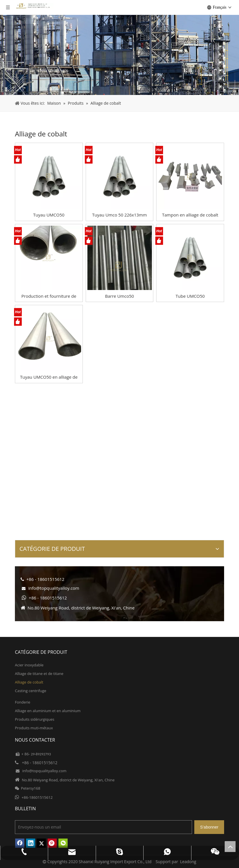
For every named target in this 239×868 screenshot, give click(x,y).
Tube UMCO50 (190, 296)
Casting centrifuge (31, 691)
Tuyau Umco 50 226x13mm (120, 215)
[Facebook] (20, 843)
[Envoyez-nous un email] (103, 827)
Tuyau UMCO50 (49, 215)
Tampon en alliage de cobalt (190, 215)
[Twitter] (41, 843)
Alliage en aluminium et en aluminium (48, 711)
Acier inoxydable (29, 665)
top (230, 847)
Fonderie (23, 702)
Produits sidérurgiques (35, 719)
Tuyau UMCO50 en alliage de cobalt (49, 377)
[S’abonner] (209, 827)
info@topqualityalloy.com (54, 588)
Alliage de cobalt (29, 682)
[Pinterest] (52, 843)
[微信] (63, 843)
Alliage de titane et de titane (39, 674)
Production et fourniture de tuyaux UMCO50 (49, 296)
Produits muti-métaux (34, 728)
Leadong (188, 862)
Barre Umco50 (120, 296)
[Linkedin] (31, 843)
